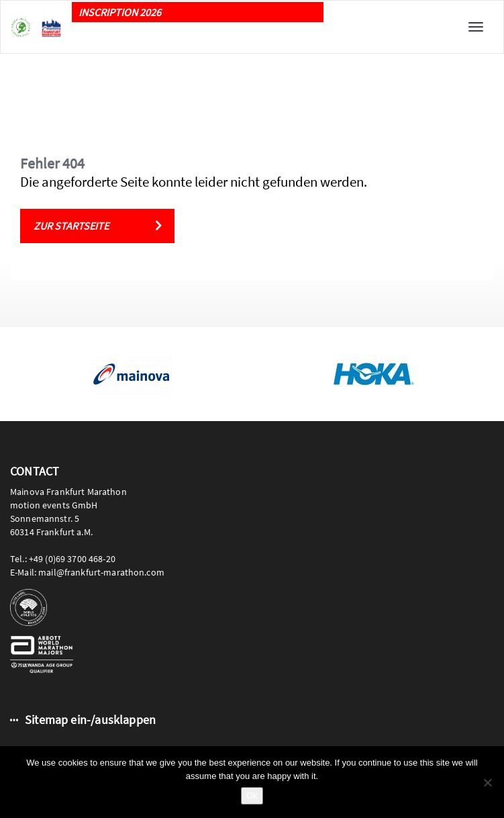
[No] (487, 782)
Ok (252, 796)
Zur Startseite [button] (71, 226)
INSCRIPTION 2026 (120, 12)
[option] (131, 374)
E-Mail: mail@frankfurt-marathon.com (87, 572)
